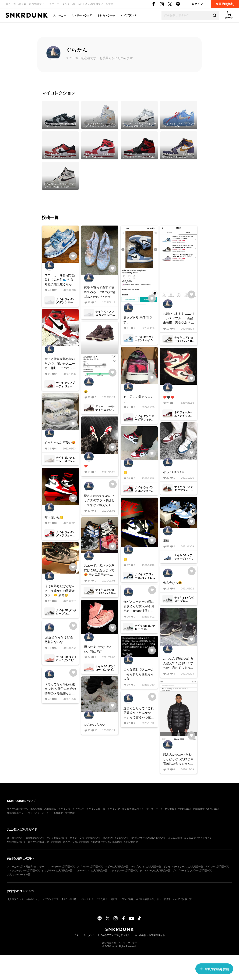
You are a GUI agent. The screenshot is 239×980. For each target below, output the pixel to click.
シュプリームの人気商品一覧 (57, 871)
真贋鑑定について (35, 838)
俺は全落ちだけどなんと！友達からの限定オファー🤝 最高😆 (60, 591)
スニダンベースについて (71, 809)
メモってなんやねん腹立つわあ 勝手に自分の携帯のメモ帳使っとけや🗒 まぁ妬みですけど (60, 689)
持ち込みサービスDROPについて (148, 838)
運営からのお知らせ (39, 842)
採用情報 (70, 813)
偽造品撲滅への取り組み (43, 809)
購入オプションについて (116, 838)
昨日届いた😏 (54, 517)
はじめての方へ (15, 838)
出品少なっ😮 (172, 583)
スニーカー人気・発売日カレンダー (26, 867)
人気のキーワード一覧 (19, 874)
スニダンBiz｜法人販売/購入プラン (126, 809)
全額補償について (16, 842)
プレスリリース (155, 809)
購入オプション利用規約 (76, 842)
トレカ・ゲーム (106, 15)
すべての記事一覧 (182, 899)
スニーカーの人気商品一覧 (61, 867)
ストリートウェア (82, 15)
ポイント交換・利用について (85, 838)
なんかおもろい (95, 725)
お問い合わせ (131, 842)
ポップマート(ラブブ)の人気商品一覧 (192, 871)
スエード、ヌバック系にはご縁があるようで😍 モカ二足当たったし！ (99, 570)
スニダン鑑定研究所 (18, 809)
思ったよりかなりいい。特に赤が (98, 649)
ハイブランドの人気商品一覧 (146, 867)
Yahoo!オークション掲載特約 (106, 842)
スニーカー (60, 15)
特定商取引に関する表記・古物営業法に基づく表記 (192, 809)
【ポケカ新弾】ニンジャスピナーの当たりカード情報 (89, 899)
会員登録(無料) (225, 4)
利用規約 (56, 842)
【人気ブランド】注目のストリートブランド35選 (33, 899)
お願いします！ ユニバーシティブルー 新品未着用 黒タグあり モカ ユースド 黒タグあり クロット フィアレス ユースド (179, 318)
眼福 (166, 540)
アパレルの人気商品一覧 (90, 867)
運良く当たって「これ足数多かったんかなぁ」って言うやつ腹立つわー (139, 713)
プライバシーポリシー (40, 813)
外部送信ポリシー (16, 813)
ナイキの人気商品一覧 (217, 867)
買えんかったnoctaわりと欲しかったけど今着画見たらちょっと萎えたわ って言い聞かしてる (179, 759)
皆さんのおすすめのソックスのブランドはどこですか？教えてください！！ (99, 501)
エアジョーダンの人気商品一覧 (23, 871)
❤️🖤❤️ (169, 397)
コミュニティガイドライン (198, 838)
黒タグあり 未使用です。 (138, 320)
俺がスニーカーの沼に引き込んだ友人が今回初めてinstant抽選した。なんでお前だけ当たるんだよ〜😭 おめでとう (139, 607)
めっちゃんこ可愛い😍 (60, 443)
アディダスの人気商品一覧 (124, 871)
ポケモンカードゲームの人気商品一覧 (183, 867)
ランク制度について (57, 838)
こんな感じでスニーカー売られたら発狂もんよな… (139, 674)
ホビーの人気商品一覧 (117, 867)
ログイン (197, 4)
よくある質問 (175, 838)
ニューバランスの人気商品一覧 (91, 871)
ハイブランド (129, 15)
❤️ (86, 466)
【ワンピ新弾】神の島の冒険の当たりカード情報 (145, 899)
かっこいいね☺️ (174, 472)
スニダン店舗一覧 (96, 809)
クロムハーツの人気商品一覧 (155, 871)
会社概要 (58, 813)
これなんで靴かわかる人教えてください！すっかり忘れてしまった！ (178, 663)
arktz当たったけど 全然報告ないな (59, 640)
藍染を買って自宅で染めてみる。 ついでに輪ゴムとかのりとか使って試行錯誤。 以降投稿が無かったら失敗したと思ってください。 (100, 293)
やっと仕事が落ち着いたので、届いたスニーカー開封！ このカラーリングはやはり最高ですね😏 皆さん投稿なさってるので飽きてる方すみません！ (60, 364)
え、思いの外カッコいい (139, 399)
